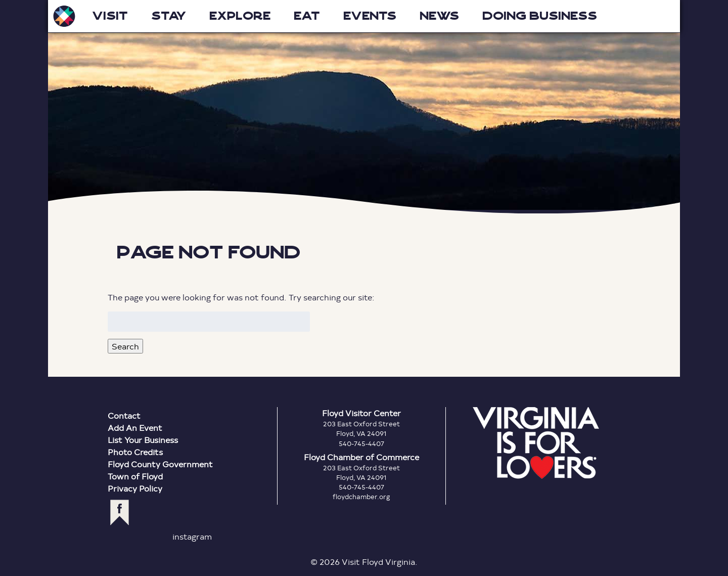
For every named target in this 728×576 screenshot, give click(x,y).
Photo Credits (135, 452)
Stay (169, 16)
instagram (192, 536)
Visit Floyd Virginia (64, 16)
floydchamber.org (361, 497)
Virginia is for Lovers (536, 443)
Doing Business (540, 16)
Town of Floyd (135, 476)
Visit (110, 16)
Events (370, 16)
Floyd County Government (160, 464)
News (439, 16)
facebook (120, 513)
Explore (240, 16)
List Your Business (143, 440)
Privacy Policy (135, 488)
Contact (124, 415)
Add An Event (135, 428)
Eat (307, 16)
